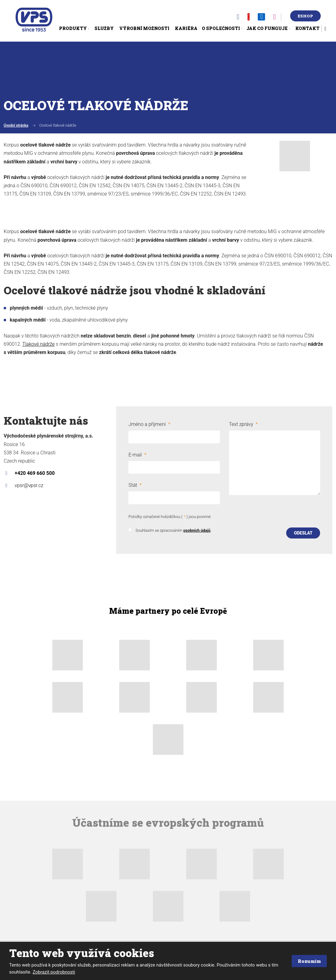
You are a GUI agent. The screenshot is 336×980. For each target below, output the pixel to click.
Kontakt (307, 28)
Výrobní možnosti (144, 28)
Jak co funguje (267, 28)
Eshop (305, 16)
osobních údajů (197, 529)
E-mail (137, 454)
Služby (104, 28)
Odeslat (303, 531)
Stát (135, 484)
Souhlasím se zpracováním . (173, 529)
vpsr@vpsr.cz (29, 485)
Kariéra (186, 28)
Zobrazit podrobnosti (54, 972)
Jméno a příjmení (149, 424)
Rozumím (308, 961)
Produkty (73, 28)
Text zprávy (243, 424)
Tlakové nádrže (39, 344)
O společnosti (221, 28)
